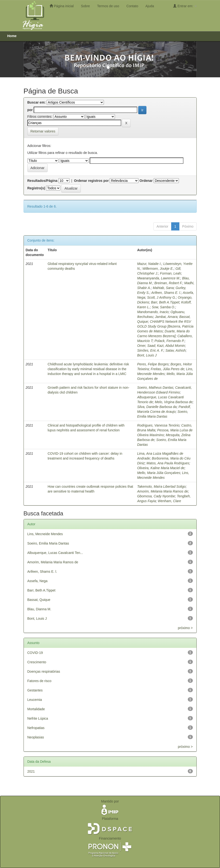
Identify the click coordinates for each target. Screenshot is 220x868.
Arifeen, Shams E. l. (166, 293)
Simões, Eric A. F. (150, 350)
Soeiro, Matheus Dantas (155, 388)
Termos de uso (108, 6)
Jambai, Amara (166, 317)
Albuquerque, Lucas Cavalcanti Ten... (55, 553)
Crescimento (37, 662)
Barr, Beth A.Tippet (165, 302)
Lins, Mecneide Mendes (45, 534)
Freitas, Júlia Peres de (167, 369)
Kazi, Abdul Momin (171, 346)
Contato (132, 6)
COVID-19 (35, 653)
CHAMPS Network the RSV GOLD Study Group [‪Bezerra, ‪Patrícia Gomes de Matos (165, 326)
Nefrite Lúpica (38, 718)
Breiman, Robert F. (168, 283)
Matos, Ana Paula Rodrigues (168, 463)
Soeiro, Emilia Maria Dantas (48, 543)
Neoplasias (36, 737)
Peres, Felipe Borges (153, 364)
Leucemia (35, 700)
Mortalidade (36, 709)
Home (12, 36)
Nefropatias (36, 728)
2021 (31, 771)
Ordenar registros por (91, 181)
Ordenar (146, 181)
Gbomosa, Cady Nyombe (156, 496)
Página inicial (62, 6)
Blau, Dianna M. (39, 609)
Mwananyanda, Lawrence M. (159, 278)
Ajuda (150, 6)
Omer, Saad (146, 346)
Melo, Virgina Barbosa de (174, 402)
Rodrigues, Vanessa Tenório (158, 425)
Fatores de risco (39, 681)
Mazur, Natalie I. (149, 264)
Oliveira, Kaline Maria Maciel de (161, 468)
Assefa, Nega (38, 581)
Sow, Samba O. (163, 307)
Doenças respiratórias (44, 671)
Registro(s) (36, 188)
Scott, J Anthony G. (162, 297)
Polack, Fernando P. (170, 341)
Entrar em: (185, 6)
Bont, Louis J (147, 355)
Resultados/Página (42, 181)
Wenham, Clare (169, 501)
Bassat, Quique (39, 600)
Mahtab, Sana (163, 288)
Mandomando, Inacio (153, 312)
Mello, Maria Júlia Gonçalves (159, 473)
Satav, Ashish (176, 350)
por (30, 110)
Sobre (85, 6)
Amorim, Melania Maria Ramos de (163, 491)
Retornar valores (43, 131)
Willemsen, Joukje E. (158, 269)
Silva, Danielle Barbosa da (157, 407)
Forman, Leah (170, 273)
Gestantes (35, 690)
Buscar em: (37, 102)
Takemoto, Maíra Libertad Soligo (161, 487)
